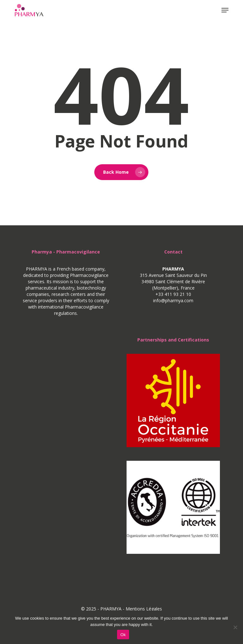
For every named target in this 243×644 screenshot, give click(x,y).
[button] (225, 10)
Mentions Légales (144, 609)
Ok (123, 635)
